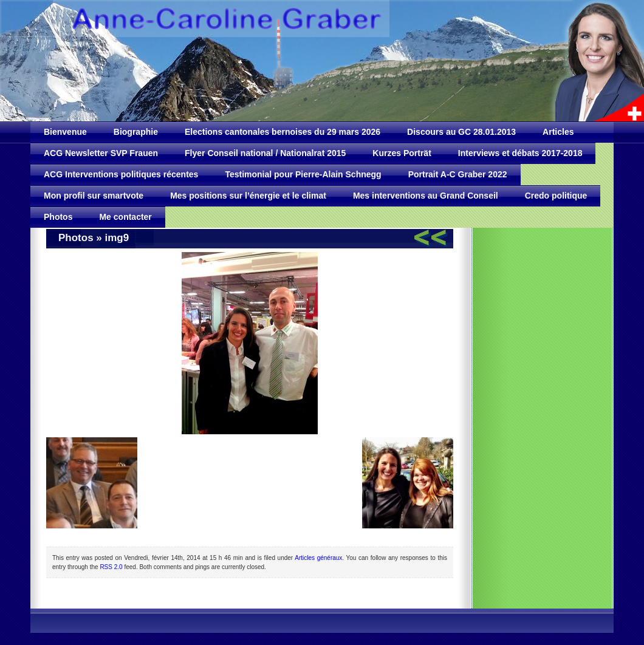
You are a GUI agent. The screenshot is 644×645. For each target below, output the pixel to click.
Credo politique (556, 196)
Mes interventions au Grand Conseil (426, 196)
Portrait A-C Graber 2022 (458, 174)
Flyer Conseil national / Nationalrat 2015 (265, 153)
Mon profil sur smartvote (94, 196)
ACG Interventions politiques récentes (121, 174)
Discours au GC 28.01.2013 (461, 132)
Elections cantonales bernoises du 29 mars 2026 (283, 132)
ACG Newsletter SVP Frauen (101, 153)
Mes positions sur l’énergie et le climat (248, 196)
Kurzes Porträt (402, 153)
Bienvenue (65, 132)
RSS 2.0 (111, 567)
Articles (558, 132)
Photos (58, 217)
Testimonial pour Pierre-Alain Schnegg (303, 174)
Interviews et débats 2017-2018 (520, 153)
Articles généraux (318, 558)
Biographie (136, 132)
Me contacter (125, 217)
